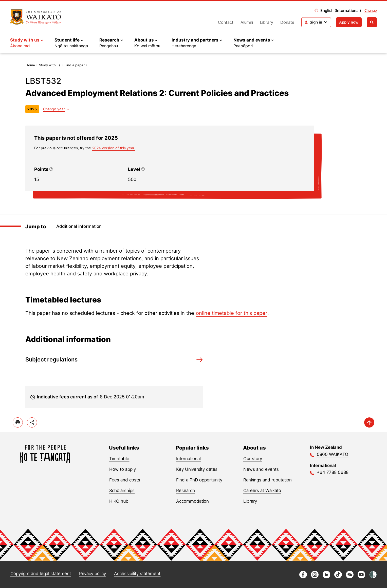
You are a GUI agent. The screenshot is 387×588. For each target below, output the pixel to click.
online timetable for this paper (232, 313)
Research (186, 491)
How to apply (123, 469)
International (188, 459)
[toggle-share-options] (32, 422)
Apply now (349, 22)
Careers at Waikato (262, 491)
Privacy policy (93, 574)
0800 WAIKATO (333, 454)
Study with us (50, 65)
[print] (18, 422)
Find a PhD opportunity (199, 480)
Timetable (119, 459)
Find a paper (75, 65)
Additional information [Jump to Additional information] (79, 226)
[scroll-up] (369, 422)
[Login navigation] (316, 22)
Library (267, 22)
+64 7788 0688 (333, 472)
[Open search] (372, 22)
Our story (253, 459)
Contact (226, 22)
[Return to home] (36, 17)
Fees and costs (125, 480)
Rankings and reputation (268, 480)
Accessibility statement (137, 574)
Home (30, 65)
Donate (287, 22)
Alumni (247, 22)
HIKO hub (119, 501)
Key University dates (197, 469)
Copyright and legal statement (41, 574)
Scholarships (122, 491)
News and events (261, 469)
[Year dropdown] (56, 109)
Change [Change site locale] (371, 10)
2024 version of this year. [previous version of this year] (114, 148)
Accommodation (192, 501)
